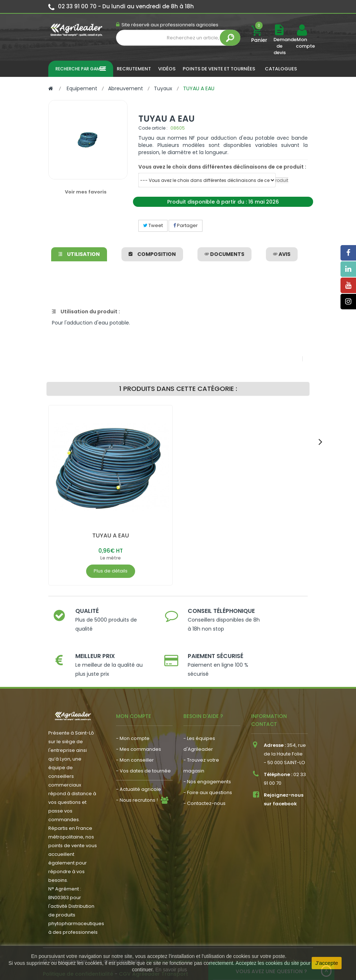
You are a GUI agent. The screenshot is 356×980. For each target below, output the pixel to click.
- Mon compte (133, 731)
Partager (186, 225)
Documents (224, 254)
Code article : (153, 128)
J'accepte (327, 963)
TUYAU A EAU (111, 535)
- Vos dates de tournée (143, 763)
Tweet (153, 225)
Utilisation (79, 254)
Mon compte (302, 43)
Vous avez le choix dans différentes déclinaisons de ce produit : (222, 167)
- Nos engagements (207, 774)
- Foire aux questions (208, 785)
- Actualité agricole (139, 782)
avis (282, 254)
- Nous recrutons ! (137, 792)
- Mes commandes (139, 742)
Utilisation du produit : (86, 312)
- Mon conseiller (135, 752)
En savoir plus (171, 970)
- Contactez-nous (204, 796)
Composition (152, 254)
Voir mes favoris (86, 192)
